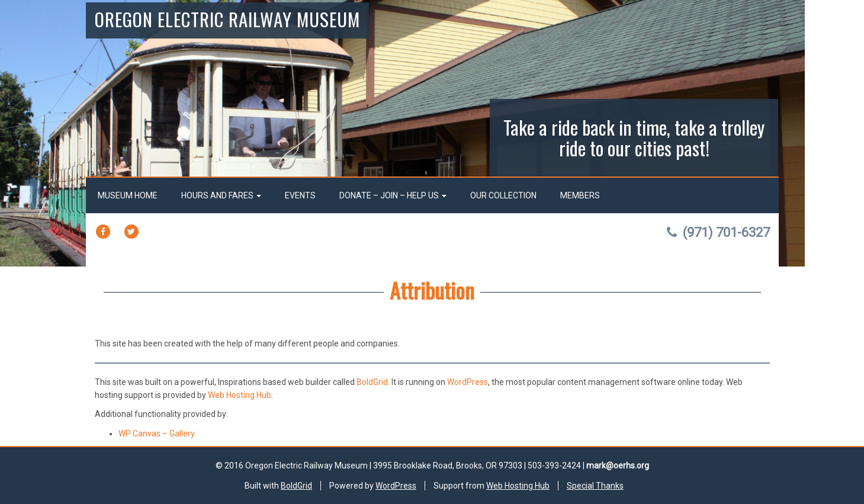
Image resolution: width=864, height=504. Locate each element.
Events (300, 195)
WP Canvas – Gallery (157, 434)
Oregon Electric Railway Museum (227, 19)
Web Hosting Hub (240, 395)
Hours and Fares (221, 195)
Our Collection (503, 195)
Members (580, 195)
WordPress (468, 382)
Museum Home (128, 195)
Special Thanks (595, 486)
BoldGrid (372, 382)
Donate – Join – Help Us (393, 195)
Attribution (432, 290)
